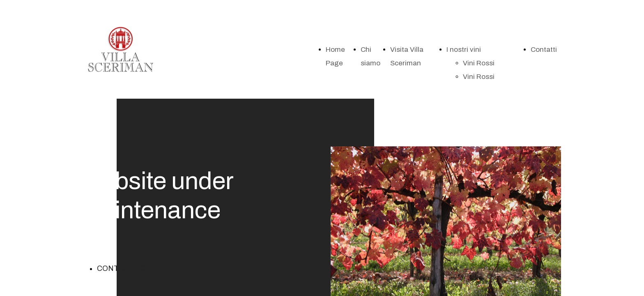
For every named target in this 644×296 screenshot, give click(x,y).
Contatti (544, 50)
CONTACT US (121, 268)
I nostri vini (464, 50)
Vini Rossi (479, 63)
